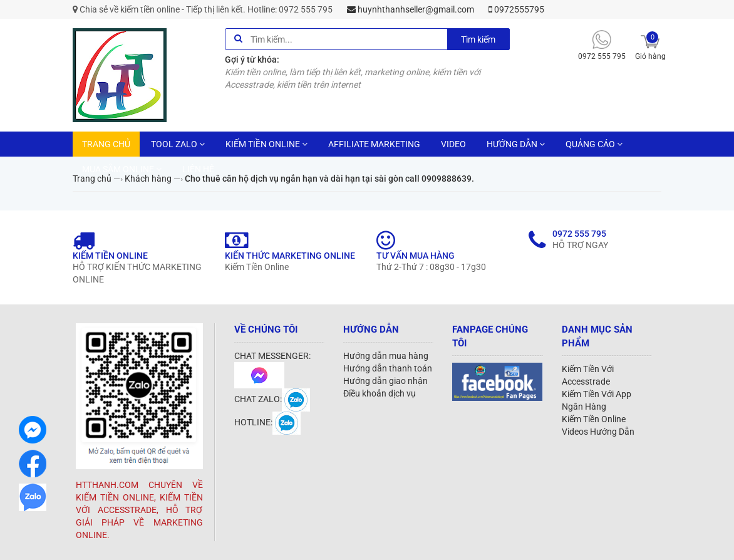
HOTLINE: (267, 422)
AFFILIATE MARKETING (374, 144)
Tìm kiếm (478, 39)
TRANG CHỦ (106, 144)
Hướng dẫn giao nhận (385, 381)
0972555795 (516, 9)
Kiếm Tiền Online (594, 419)
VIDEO (453, 144)
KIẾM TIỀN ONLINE (266, 144)
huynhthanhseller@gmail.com (411, 9)
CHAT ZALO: (272, 399)
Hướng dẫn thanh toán (388, 368)
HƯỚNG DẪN (516, 144)
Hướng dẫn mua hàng (386, 356)
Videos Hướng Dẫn (598, 432)
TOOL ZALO (178, 144)
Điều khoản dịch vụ (380, 393)
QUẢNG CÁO (594, 144)
